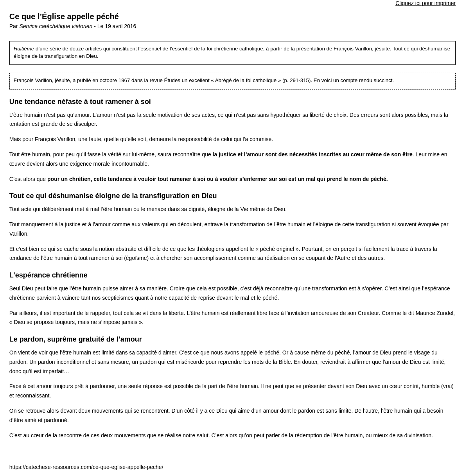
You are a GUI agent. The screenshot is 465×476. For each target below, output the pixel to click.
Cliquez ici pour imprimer (426, 3)
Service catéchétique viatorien (56, 26)
